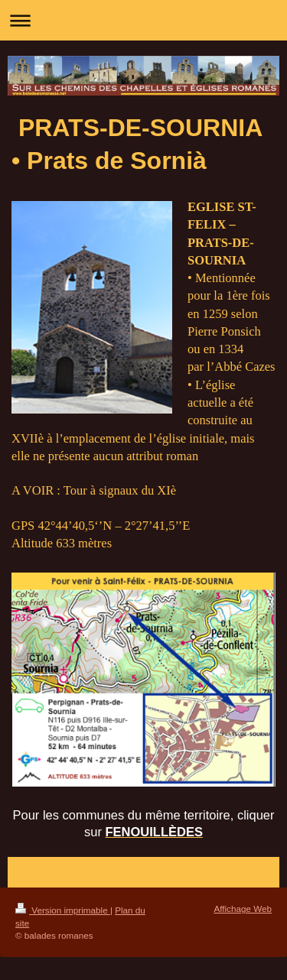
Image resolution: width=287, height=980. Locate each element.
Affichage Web (243, 909)
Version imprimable (63, 910)
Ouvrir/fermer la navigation (143, 20)
